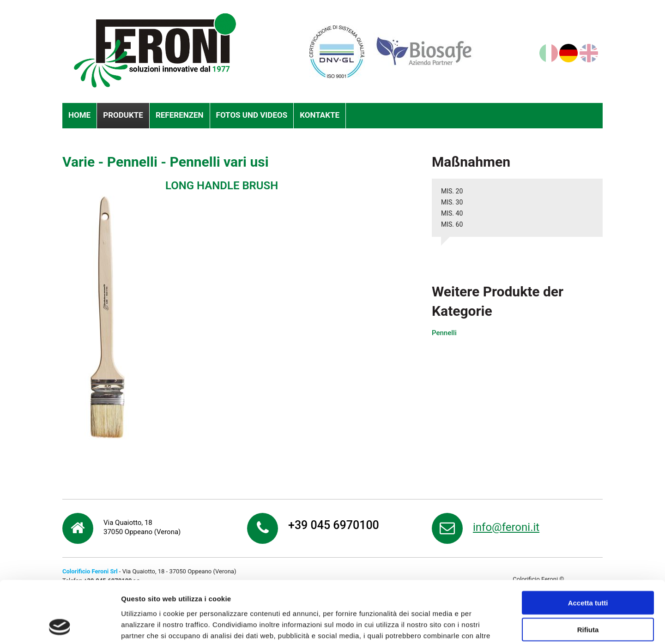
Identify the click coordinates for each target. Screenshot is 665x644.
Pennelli (132, 162)
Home (79, 115)
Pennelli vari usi (219, 162)
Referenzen (180, 115)
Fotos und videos (252, 115)
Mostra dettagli (486, 626)
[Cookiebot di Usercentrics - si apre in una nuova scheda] (60, 626)
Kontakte (320, 115)
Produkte (123, 115)
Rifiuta (588, 572)
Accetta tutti (588, 545)
